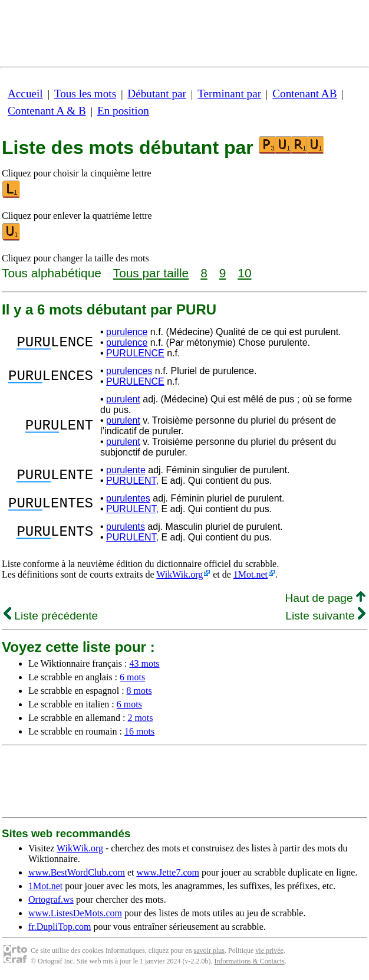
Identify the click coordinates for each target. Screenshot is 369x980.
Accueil (25, 94)
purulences (129, 371)
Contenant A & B (47, 111)
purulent (123, 399)
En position (123, 111)
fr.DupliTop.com (60, 927)
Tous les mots (85, 94)
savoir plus (209, 950)
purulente (126, 470)
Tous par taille (151, 273)
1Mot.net (251, 574)
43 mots (144, 663)
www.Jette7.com (168, 872)
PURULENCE (135, 353)
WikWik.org (179, 574)
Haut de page (325, 598)
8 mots (139, 691)
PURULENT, (132, 481)
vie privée (269, 950)
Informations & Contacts (249, 961)
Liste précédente (51, 616)
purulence (127, 332)
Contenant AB (304, 94)
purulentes (128, 498)
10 (244, 273)
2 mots (140, 718)
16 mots (139, 731)
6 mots (132, 677)
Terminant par (229, 94)
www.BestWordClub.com (77, 872)
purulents (126, 527)
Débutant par (157, 94)
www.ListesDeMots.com (75, 913)
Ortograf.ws (51, 899)
